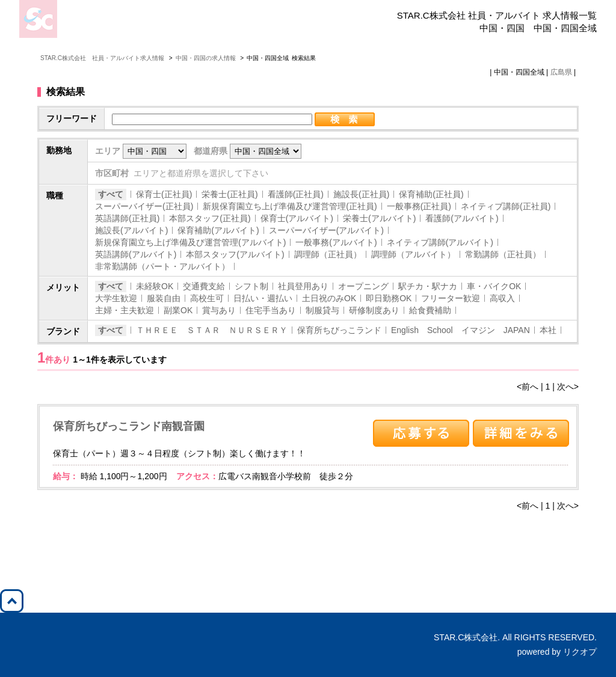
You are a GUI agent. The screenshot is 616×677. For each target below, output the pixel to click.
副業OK (178, 310)
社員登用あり (303, 286)
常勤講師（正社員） (503, 254)
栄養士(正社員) (229, 194)
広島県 (561, 72)
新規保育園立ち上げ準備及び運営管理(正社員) (290, 206)
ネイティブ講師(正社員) (506, 206)
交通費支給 (204, 286)
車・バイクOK (494, 286)
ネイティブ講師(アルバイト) (440, 242)
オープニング (363, 286)
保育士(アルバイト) (297, 218)
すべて (111, 194)
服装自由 (164, 298)
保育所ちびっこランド (339, 330)
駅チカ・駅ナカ (428, 286)
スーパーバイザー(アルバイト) (326, 230)
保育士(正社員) (164, 194)
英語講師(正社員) (127, 218)
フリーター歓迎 (451, 298)
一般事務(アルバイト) (336, 242)
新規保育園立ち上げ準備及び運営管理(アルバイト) (190, 242)
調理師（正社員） (328, 254)
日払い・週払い (263, 298)
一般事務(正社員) (419, 206)
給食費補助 (430, 310)
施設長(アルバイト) (131, 230)
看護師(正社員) (296, 194)
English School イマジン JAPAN (460, 330)
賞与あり (219, 310)
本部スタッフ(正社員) (210, 218)
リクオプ (580, 652)
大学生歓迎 (116, 298)
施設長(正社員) (361, 194)
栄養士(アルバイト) (379, 218)
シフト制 (251, 286)
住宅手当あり (271, 310)
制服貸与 (322, 310)
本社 (548, 330)
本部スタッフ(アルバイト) (235, 254)
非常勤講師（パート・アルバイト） (162, 266)
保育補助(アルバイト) (218, 230)
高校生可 (207, 298)
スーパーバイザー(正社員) (144, 206)
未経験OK (155, 286)
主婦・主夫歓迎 (125, 310)
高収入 (502, 298)
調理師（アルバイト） (413, 254)
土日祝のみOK (329, 298)
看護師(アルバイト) (462, 218)
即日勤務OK (389, 298)
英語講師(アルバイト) (136, 254)
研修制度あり (374, 310)
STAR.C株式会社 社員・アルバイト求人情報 (103, 58)
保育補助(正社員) (431, 194)
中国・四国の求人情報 (207, 58)
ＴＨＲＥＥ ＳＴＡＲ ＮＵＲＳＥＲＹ (212, 330)
